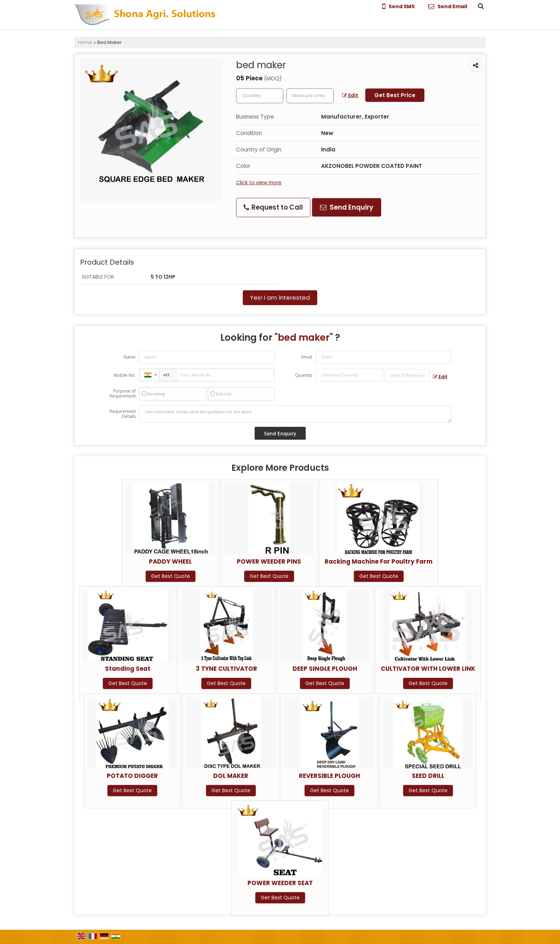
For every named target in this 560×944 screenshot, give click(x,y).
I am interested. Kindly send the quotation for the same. (295, 414)
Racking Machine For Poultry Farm (379, 561)
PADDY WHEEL (170, 561)
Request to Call (273, 207)
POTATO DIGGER (132, 776)
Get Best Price (395, 95)
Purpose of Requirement (123, 394)
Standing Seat (128, 669)
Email (307, 357)
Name (130, 357)
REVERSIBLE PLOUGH (329, 776)
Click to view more (259, 183)
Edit (350, 95)
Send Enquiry (347, 207)
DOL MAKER (231, 776)
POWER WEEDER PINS (269, 561)
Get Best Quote (171, 576)
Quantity (304, 375)
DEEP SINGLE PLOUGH (325, 669)
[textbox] (310, 96)
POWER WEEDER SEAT (280, 883)
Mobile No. (125, 375)
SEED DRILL (428, 776)
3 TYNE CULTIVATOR (226, 669)
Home (85, 42)
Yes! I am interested (280, 298)
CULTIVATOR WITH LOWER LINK (428, 669)
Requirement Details (123, 414)
